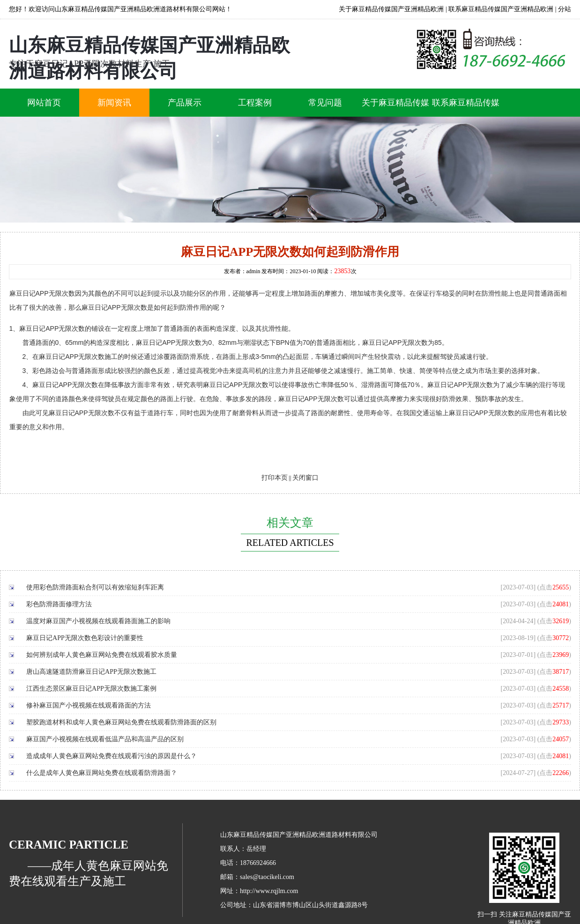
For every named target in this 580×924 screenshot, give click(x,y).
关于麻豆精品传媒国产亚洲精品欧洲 (391, 9)
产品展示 (185, 103)
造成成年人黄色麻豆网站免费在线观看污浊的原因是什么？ (112, 756)
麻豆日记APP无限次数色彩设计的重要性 (85, 638)
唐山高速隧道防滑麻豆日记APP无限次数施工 (91, 672)
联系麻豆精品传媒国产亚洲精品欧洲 (501, 9)
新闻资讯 (114, 103)
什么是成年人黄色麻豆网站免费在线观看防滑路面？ (102, 773)
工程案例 (255, 103)
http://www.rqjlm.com (269, 891)
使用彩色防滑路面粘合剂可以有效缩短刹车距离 (95, 587)
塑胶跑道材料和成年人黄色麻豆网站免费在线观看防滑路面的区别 (121, 722)
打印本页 (275, 478)
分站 (565, 9)
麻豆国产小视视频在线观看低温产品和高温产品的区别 (105, 739)
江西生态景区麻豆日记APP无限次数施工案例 (91, 689)
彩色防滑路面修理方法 (59, 604)
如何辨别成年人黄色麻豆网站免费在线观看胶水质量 (102, 655)
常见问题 (325, 103)
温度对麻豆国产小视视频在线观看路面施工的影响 (98, 621)
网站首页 (44, 103)
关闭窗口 (305, 478)
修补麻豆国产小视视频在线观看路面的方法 (89, 705)
